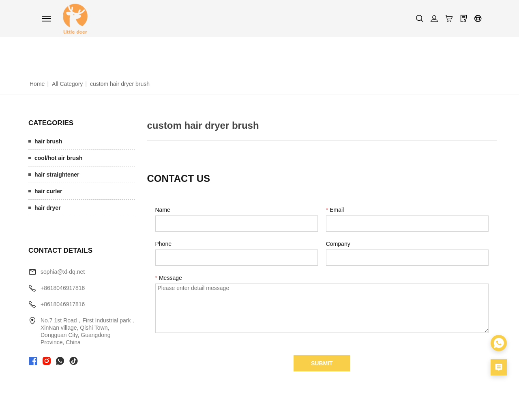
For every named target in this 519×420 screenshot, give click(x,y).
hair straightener (57, 175)
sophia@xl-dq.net (63, 272)
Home (37, 84)
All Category (67, 84)
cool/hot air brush (58, 158)
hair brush (48, 141)
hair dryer (48, 208)
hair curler (48, 191)
